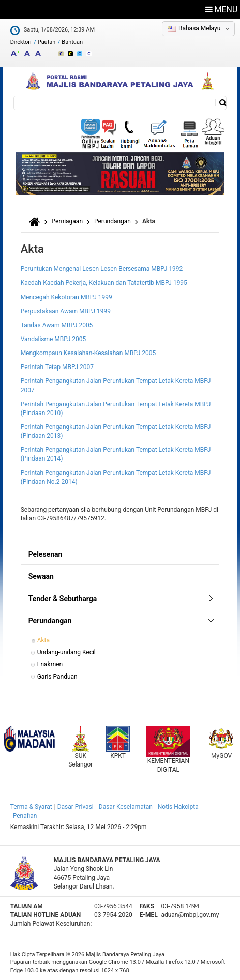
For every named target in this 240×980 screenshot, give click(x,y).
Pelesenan (46, 554)
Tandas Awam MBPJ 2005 (57, 325)
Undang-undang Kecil (66, 652)
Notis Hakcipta (178, 807)
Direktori (21, 42)
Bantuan (72, 42)
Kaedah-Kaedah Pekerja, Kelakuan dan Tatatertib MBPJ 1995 (104, 283)
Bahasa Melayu (199, 28)
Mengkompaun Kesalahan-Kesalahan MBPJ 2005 (88, 353)
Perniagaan (67, 221)
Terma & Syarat (31, 807)
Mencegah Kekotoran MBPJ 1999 (66, 297)
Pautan (47, 42)
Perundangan (113, 221)
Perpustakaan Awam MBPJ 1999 (66, 311)
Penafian (25, 816)
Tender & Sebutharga (63, 599)
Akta (43, 640)
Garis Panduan (57, 677)
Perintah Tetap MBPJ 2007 (57, 367)
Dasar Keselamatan (126, 807)
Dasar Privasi (76, 807)
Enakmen (50, 664)
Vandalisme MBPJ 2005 (54, 339)
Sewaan (41, 576)
